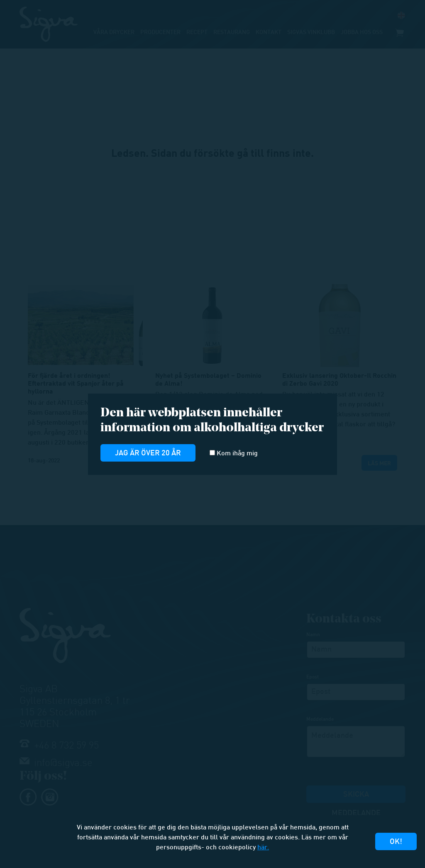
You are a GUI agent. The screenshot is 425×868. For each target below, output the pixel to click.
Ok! (396, 842)
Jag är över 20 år (148, 453)
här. (263, 848)
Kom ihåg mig (234, 453)
